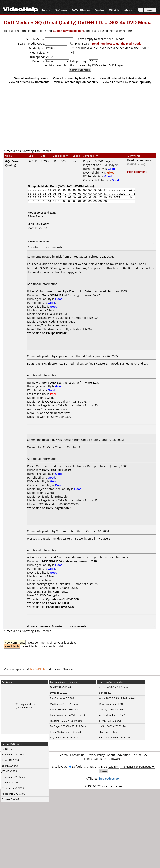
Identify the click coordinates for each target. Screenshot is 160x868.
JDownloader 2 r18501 (111, 704)
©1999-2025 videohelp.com (103, 786)
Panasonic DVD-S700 (13, 794)
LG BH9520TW (10, 782)
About (128, 10)
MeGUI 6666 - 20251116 (112, 726)
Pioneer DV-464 (10, 799)
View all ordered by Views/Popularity (127, 82)
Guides (99, 10)
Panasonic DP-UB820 (13, 754)
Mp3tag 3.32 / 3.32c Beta (64, 704)
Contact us (77, 755)
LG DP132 (7, 749)
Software (61, 10)
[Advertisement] (80, 116)
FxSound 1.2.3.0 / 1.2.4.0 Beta (66, 721)
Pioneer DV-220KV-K (13, 788)
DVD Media (16, 22)
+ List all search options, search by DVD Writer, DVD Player (84, 65)
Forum (46, 10)
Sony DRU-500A (53, 470)
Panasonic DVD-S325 (13, 777)
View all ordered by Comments (29, 82)
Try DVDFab (37, 669)
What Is (114, 10)
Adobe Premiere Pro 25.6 (64, 710)
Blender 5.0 (105, 693)
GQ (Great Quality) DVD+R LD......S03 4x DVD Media (93, 22)
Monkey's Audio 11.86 (111, 710)
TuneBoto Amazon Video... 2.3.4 (68, 715)
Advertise (124, 755)
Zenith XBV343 (10, 766)
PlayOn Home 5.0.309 (62, 698)
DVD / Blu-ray (81, 10)
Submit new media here (68, 31)
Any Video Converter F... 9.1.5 (66, 738)
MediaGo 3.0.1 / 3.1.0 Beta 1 (114, 687)
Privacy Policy (96, 755)
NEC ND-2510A (52, 561)
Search (63, 755)
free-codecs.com (110, 778)
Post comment (137, 172)
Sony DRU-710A (53, 295)
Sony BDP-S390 (10, 760)
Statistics (100, 759)
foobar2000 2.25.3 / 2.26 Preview (117, 698)
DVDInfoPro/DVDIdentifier (76, 186)
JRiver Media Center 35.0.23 (65, 732)
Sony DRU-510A (53, 382)
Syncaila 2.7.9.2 (59, 693)
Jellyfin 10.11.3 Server (110, 721)
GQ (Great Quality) (12, 163)
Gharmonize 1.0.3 (108, 732)
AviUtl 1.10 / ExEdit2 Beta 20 (114, 738)
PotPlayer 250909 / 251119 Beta (68, 726)
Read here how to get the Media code (117, 43)
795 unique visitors (25, 704)
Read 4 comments (139, 160)
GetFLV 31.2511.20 (60, 687)
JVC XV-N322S (9, 771)
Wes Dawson (65, 440)
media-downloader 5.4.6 (112, 715)
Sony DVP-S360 (61, 417)
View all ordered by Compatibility (76, 82)
